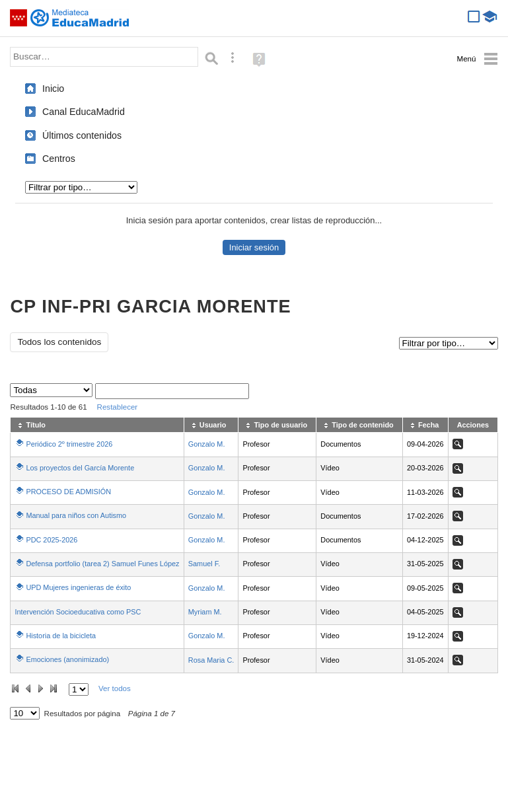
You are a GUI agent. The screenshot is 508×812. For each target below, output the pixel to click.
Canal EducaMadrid (84, 112)
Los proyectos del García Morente (80, 468)
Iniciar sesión (254, 247)
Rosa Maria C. (211, 660)
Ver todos (115, 688)
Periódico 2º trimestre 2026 (69, 444)
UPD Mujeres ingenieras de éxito (78, 587)
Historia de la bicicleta (61, 636)
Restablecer (118, 407)
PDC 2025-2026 (52, 540)
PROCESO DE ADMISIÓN (68, 492)
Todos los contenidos (59, 342)
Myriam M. (205, 612)
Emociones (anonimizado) (67, 659)
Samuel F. (204, 564)
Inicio (53, 89)
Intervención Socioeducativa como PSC (78, 612)
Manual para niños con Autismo (76, 515)
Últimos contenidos (82, 135)
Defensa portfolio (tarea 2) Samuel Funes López (102, 564)
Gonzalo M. (207, 444)
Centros (59, 159)
